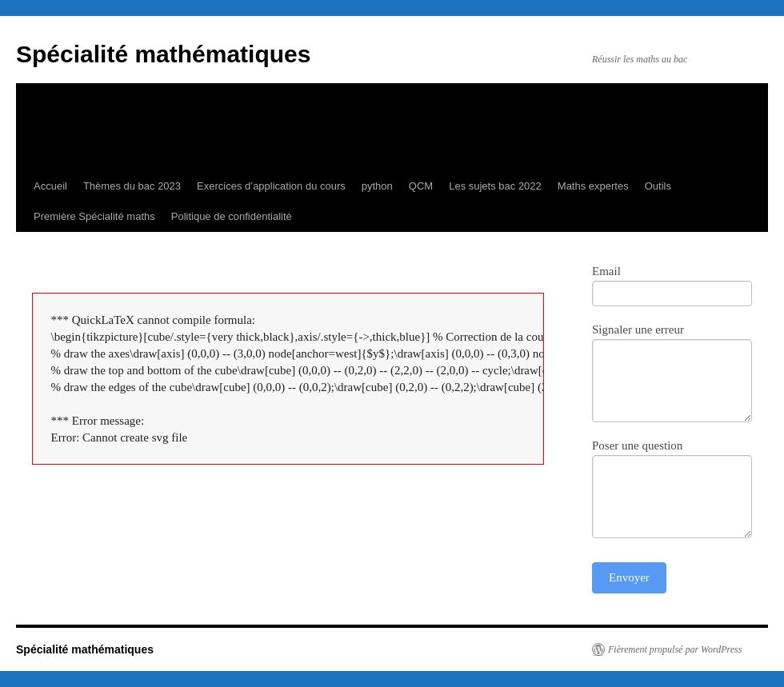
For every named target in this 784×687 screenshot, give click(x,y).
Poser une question (637, 445)
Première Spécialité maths (94, 216)
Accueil (50, 186)
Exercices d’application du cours (271, 186)
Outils (658, 186)
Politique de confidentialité (232, 216)
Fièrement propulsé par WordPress (675, 649)
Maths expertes (593, 186)
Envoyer (629, 577)
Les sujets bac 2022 (495, 186)
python (377, 186)
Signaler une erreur (638, 330)
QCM (421, 186)
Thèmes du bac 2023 (132, 186)
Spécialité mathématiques (163, 54)
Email (606, 271)
